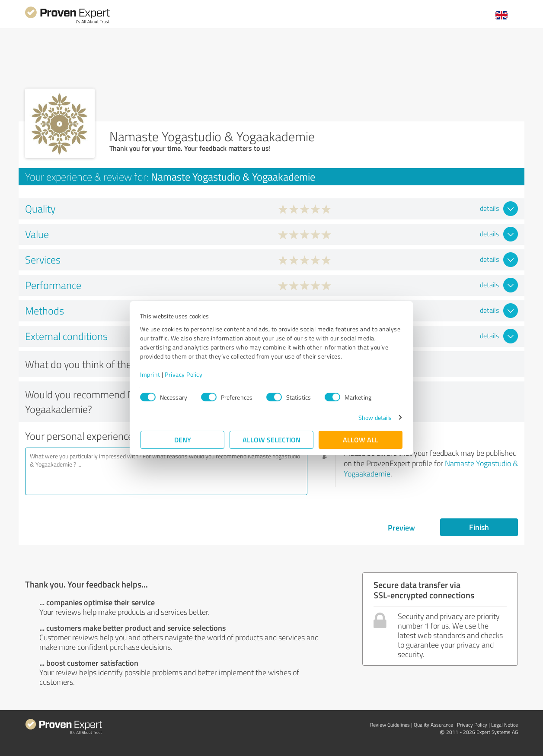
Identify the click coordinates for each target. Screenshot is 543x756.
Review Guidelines (390, 725)
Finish (479, 527)
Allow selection (271, 440)
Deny (183, 440)
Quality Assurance (433, 725)
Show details (375, 418)
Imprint (151, 374)
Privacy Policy (184, 374)
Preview (401, 527)
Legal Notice (505, 725)
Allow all (361, 440)
